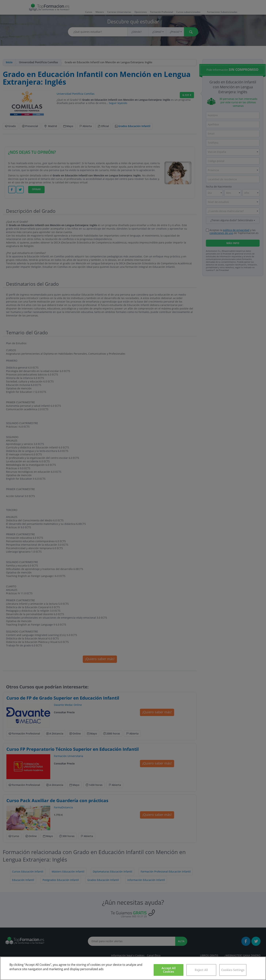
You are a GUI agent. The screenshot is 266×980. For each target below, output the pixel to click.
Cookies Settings (233, 970)
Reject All (201, 970)
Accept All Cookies (169, 970)
